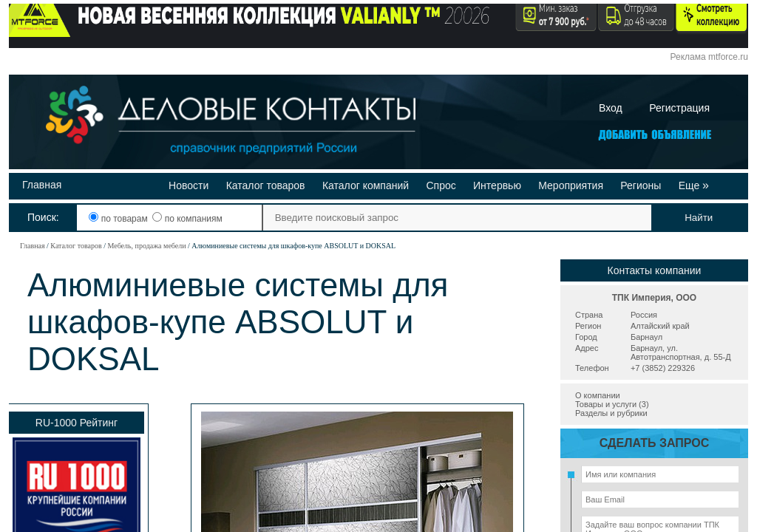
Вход (611, 108)
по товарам (119, 219)
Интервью (497, 185)
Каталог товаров (266, 185)
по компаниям (187, 219)
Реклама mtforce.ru (709, 57)
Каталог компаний (366, 185)
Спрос (441, 185)
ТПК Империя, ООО (654, 298)
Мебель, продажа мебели (146, 246)
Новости (189, 185)
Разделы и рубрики (611, 413)
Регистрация (679, 108)
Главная (42, 185)
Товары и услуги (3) (612, 404)
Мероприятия (571, 185)
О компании (598, 395)
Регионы (641, 185)
